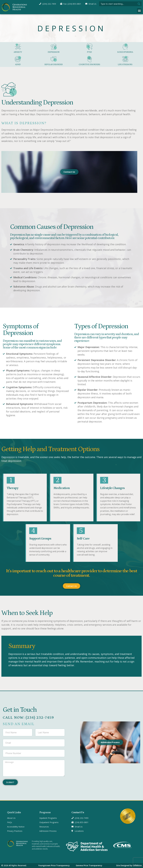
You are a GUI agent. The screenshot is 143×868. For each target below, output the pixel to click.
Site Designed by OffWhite (129, 865)
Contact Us (69, 172)
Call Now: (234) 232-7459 (28, 718)
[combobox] (118, 4)
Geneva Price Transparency (89, 865)
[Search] (139, 4)
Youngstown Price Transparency (54, 865)
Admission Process (110, 742)
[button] (139, 11)
